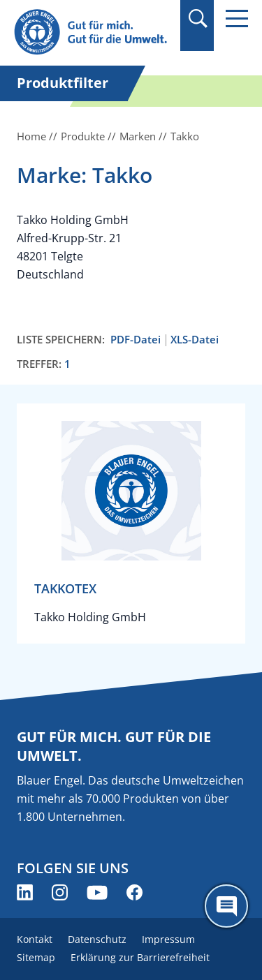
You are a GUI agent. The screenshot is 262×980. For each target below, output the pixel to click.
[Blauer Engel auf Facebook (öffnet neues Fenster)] (134, 892)
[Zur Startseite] (93, 32)
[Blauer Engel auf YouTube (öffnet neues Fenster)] (97, 892)
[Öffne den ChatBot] (226, 906)
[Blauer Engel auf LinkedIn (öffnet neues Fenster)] (25, 892)
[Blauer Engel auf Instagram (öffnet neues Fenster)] (60, 892)
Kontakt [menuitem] (35, 939)
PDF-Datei (136, 340)
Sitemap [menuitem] (36, 957)
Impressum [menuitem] (168, 939)
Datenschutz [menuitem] (97, 939)
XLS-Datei (195, 340)
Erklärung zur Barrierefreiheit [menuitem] (140, 957)
